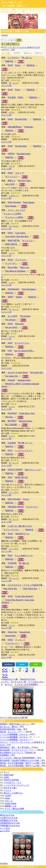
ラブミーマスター (11, 530)
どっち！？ (20, 640)
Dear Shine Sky (10, 589)
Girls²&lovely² (14, 289)
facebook (8, 664)
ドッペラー (14, 492)
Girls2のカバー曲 (10, 679)
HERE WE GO (21, 477)
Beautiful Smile (24, 154)
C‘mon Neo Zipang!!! (24, 596)
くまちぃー (14, 196)
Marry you (25, 267)
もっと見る (5, 828)
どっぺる (5, 10)
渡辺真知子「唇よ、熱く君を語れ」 (16, 747)
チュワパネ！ (21, 260)
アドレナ (7, 790)
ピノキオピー (14, 58)
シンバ (12, 253)
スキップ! (20, 173)
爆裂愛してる (11, 806)
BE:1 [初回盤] (11, 425)
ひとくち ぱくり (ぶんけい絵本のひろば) (22, 47)
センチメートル (22, 343)
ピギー (12, 112)
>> (5, 675)
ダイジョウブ (11, 177)
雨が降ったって (25, 443)
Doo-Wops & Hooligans (15, 271)
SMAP (10, 297)
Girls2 (10, 65)
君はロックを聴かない (13, 793)
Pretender (28, 127)
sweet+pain (9, 775)
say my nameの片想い (24, 351)
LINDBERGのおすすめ (10, 823)
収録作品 (9, 61)
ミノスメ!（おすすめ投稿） (26, 684)
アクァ (12, 166)
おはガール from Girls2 (18, 373)
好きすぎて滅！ (10, 788)
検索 (19, 40)
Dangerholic (25, 632)
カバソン (32, 9)
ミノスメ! (41, 9)
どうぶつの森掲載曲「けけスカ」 (15, 734)
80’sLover (20, 324)
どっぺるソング (12, 3)
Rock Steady (29, 202)
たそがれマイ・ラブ (12, 783)
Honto (7, 798)
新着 (14, 10)
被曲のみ (28, 53)
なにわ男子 (13, 316)
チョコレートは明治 (12, 214)
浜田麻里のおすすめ (9, 820)
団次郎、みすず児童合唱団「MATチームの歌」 (21, 763)
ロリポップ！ (33, 867)
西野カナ (12, 181)
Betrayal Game (26, 421)
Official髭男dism (15, 127)
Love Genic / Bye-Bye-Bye (17, 237)
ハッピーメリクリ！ (24, 451)
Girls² (10, 450)
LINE (36, 664)
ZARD (6, 777)
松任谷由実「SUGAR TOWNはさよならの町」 (20, 760)
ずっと (7, 772)
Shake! (19, 297)
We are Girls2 (11, 327)
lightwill (20, 867)
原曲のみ (39, 53)
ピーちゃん (14, 226)
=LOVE (8, 796)
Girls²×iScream (14, 202)
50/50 (20, 97)
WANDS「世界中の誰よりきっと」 (15, 724)
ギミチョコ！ (28, 241)
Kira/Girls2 (12, 413)
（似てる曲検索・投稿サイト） (15, 6)
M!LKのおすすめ (7, 815)
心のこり (9, 801)
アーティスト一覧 (18, 682)
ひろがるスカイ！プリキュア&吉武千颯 (25, 585)
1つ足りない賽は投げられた (20, 526)
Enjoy (18, 65)
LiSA (10, 351)
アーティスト (23, 10)
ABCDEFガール (22, 534)
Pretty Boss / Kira (27, 413)
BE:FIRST (12, 421)
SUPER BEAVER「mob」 (11, 729)
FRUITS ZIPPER (15, 470)
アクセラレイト (12, 643)
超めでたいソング (33, 470)
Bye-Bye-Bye (21, 119)
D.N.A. (26, 499)
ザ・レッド (14, 83)
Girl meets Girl (36, 373)
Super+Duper (11, 803)
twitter (22, 664)
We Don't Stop (24, 181)
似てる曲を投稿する (10, 44)
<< (5, 670)
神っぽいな (27, 58)
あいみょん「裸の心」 (10, 727)
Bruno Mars (13, 267)
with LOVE (10, 184)
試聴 (21, 61)
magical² (11, 380)
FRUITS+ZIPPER (11, 780)
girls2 (10, 343)
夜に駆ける (24, 563)
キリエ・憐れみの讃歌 (14, 809)
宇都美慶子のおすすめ (10, 826)
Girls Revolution (29, 289)
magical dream (24, 380)
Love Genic (20, 233)
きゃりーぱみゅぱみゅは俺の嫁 (14, 717)
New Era (9, 417)
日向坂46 (12, 443)
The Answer (25, 316)
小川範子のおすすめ (9, 818)
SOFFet (11, 154)
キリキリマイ (32, 507)
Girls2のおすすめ (28, 679)
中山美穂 (12, 97)
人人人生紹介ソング (24, 556)
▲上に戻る (5, 831)
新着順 (17, 53)
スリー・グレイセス (17, 210)
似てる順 (6, 53)
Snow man (12, 632)
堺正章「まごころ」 (9, 732)
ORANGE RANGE (16, 507)
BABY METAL (14, 240)
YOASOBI (12, 563)
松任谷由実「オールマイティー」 (15, 750)
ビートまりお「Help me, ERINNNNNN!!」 (18, 758)
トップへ (5, 682)
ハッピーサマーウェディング (16, 785)
